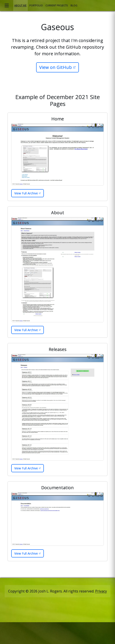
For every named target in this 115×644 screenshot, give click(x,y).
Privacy (101, 591)
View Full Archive (26, 193)
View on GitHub (56, 67)
